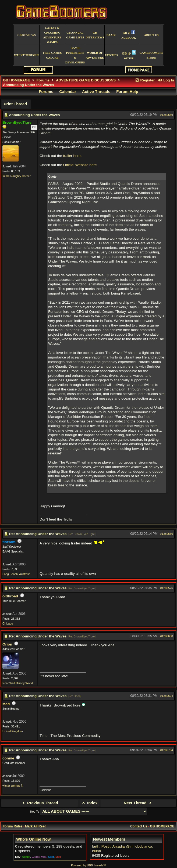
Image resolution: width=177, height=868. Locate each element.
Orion (7, 644)
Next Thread (138, 803)
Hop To (35, 812)
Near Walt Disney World (18, 683)
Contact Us (139, 826)
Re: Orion (75, 696)
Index (89, 803)
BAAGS (111, 35)
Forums (43, 80)
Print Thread (15, 104)
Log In (166, 80)
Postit (106, 846)
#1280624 (167, 696)
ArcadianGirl (123, 846)
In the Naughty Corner (17, 176)
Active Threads (96, 92)
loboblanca (143, 846)
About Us (151, 35)
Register (145, 80)
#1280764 (167, 750)
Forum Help (127, 92)
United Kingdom (13, 731)
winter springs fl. (13, 785)
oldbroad (10, 596)
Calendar (68, 92)
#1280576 (167, 588)
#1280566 (167, 534)
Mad (6, 704)
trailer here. (72, 156)
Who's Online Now (33, 839)
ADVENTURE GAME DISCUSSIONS (86, 80)
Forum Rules (13, 826)
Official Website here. (81, 165)
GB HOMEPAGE (16, 80)
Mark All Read (36, 826)
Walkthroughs (27, 55)
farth (96, 846)
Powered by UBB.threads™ (89, 865)
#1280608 (167, 636)
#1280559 (167, 115)
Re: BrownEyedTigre (82, 534)
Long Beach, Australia (16, 574)
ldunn (96, 851)
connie (8, 758)
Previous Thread (40, 803)
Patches (111, 55)
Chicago (8, 623)
